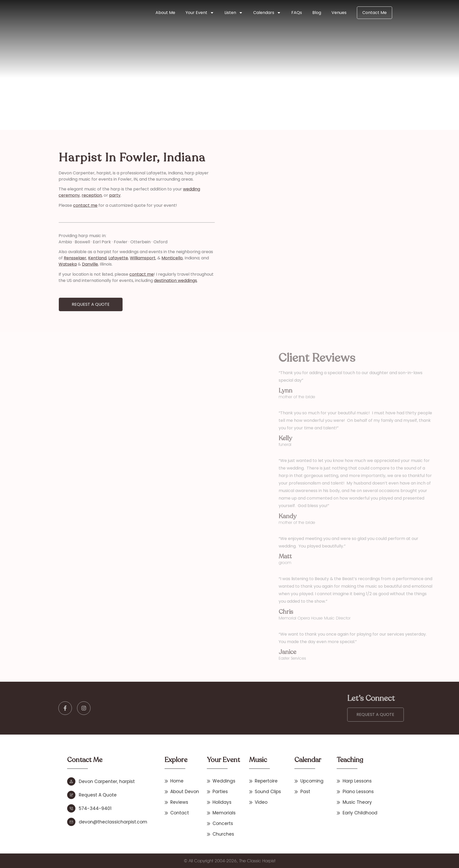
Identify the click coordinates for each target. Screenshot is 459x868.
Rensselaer (25, 258)
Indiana (127, 95)
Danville (40, 264)
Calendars (267, 13)
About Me (165, 13)
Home (114, 95)
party (65, 195)
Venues (339, 13)
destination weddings (125, 280)
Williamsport (92, 258)
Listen (234, 13)
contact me (35, 205)
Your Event (200, 13)
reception (41, 195)
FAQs (297, 13)
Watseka (17, 264)
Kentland (47, 258)
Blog (317, 13)
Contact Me (375, 13)
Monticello (122, 258)
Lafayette (68, 258)
